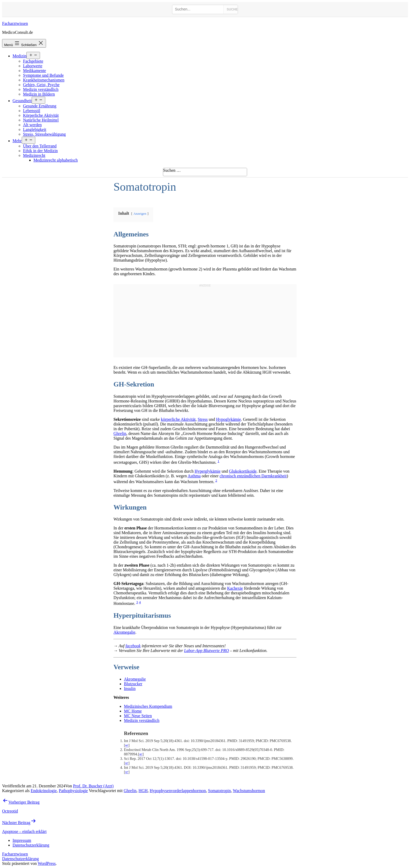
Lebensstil (32, 111)
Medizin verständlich (41, 89)
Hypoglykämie (228, 419)
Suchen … (172, 170)
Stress (203, 419)
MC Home (133, 711)
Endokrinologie (44, 791)
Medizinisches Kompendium (148, 706)
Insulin (130, 689)
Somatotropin (220, 791)
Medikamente (35, 71)
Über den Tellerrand (40, 146)
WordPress (47, 863)
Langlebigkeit (35, 129)
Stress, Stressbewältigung (44, 134)
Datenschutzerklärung (20, 859)
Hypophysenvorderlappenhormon (178, 791)
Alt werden (32, 125)
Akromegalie (124, 632)
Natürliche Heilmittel (41, 120)
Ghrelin (120, 433)
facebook (133, 646)
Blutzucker (133, 684)
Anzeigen (140, 214)
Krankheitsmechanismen (44, 80)
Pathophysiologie (73, 791)
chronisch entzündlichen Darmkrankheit (253, 476)
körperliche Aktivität (178, 419)
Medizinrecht (34, 155)
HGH (143, 791)
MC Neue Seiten (138, 716)
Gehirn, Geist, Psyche (41, 85)
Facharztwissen (15, 23)
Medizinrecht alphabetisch (56, 160)
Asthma (194, 476)
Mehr (17, 141)
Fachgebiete (33, 61)
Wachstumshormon (249, 791)
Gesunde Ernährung (40, 106)
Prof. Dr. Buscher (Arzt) (93, 786)
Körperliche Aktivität (41, 115)
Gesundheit (22, 101)
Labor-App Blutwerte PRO (206, 651)
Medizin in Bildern (39, 94)
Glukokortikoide (243, 471)
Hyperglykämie (207, 471)
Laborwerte (33, 66)
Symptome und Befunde (43, 75)
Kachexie (235, 588)
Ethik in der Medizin (40, 151)
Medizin (19, 56)
